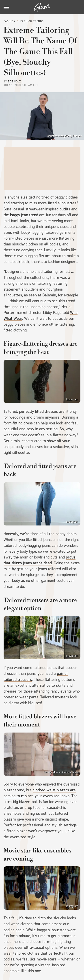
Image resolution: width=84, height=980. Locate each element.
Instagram (72, 400)
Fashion (10, 21)
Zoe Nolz (14, 82)
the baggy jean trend (21, 215)
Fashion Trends (32, 21)
